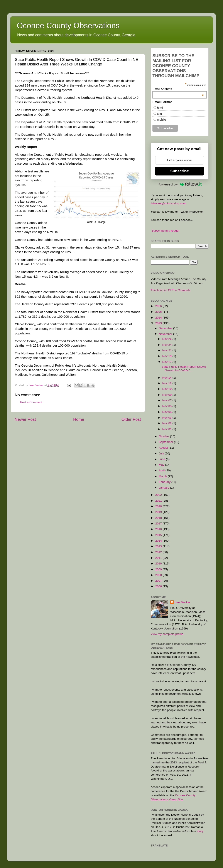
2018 (159, 518)
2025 (159, 312)
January (164, 488)
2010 (159, 563)
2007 (159, 581)
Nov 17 (167, 362)
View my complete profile (167, 634)
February (165, 482)
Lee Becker (182, 602)
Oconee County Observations (68, 26)
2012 (159, 552)
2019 (159, 512)
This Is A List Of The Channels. (171, 290)
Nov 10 (167, 389)
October (164, 436)
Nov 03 (167, 418)
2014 (159, 541)
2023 (159, 323)
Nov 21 (167, 350)
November (166, 334)
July (162, 453)
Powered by (180, 184)
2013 (159, 546)
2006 (159, 586)
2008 (159, 575)
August (164, 448)
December (166, 328)
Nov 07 (167, 400)
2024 (159, 318)
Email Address (178, 89)
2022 (159, 495)
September (166, 442)
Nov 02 (167, 423)
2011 (159, 558)
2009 (159, 569)
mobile (161, 120)
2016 (159, 529)
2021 (159, 501)
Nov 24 (167, 345)
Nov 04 (167, 412)
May (162, 465)
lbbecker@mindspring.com (168, 203)
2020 (159, 506)
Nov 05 (167, 406)
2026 (159, 306)
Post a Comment (31, 402)
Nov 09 (167, 395)
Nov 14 (167, 378)
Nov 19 (167, 356)
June (162, 459)
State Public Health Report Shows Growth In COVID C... (184, 368)
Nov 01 (167, 429)
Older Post (131, 419)
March (163, 476)
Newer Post (25, 419)
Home (79, 419)
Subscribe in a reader (166, 231)
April (162, 470)
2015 (159, 535)
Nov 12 (167, 383)
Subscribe (180, 171)
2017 (159, 523)
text (160, 114)
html (160, 108)
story (200, 831)
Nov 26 (167, 339)
